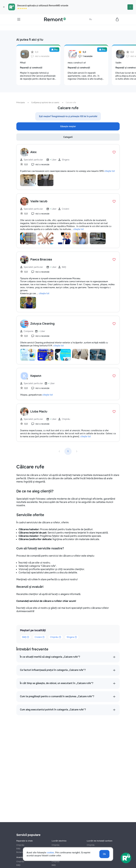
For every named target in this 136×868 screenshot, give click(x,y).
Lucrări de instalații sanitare (100, 841)
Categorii (68, 137)
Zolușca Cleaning (42, 324)
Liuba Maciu (39, 412)
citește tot (110, 171)
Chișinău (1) (56, 637)
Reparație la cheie (24, 841)
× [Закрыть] (4, 7)
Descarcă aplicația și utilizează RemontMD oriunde (43, 6)
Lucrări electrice (59, 841)
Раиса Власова (41, 259)
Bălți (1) (26, 637)
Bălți (18, 865)
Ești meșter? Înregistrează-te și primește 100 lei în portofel (68, 116)
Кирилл (36, 376)
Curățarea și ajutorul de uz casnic (45, 103)
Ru (91, 19)
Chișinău (20, 845)
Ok (104, 854)
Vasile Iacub (39, 201)
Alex (33, 152)
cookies (50, 853)
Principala (21, 103)
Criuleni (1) (40, 637)
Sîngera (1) (72, 637)
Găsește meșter (68, 126)
